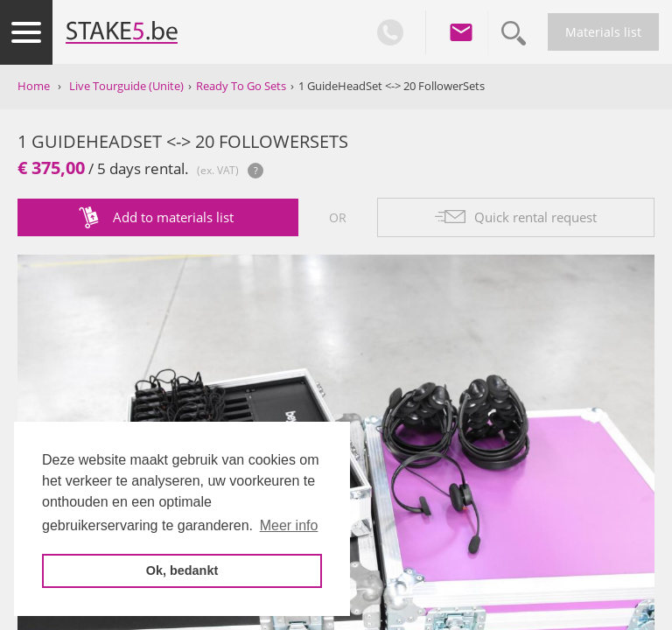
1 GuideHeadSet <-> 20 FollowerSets (392, 86)
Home (34, 86)
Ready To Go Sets (241, 86)
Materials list (603, 32)
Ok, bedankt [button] (182, 570)
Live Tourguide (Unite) (126, 86)
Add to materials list (173, 217)
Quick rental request (535, 217)
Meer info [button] (289, 525)
